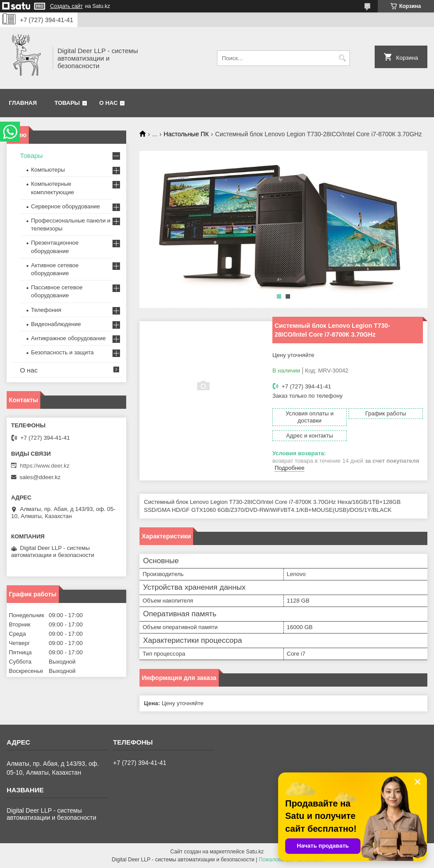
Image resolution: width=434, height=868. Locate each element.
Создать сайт (66, 6)
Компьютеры (48, 170)
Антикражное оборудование (68, 338)
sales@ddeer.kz (40, 477)
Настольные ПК (186, 134)
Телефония (46, 310)
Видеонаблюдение (56, 324)
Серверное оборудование (66, 206)
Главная (23, 103)
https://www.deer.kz (45, 466)
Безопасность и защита (62, 352)
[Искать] (342, 58)
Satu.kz (255, 852)
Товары (67, 103)
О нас (108, 103)
